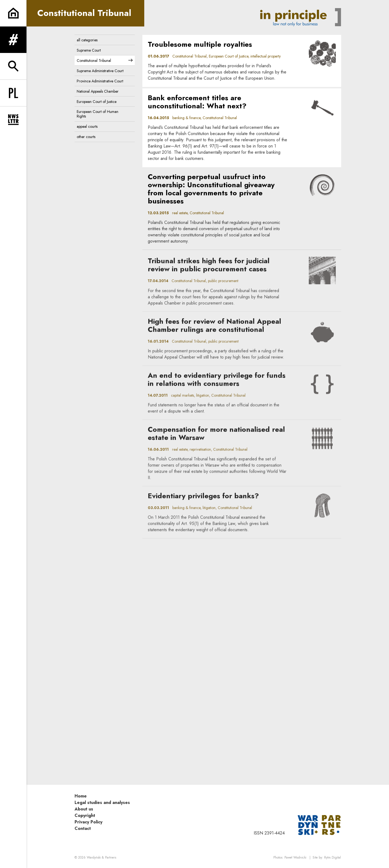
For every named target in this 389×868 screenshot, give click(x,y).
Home (81, 796)
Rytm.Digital (333, 857)
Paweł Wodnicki (295, 857)
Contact (83, 828)
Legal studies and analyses (102, 802)
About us (84, 809)
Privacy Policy (88, 822)
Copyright (85, 815)
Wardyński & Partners (101, 857)
